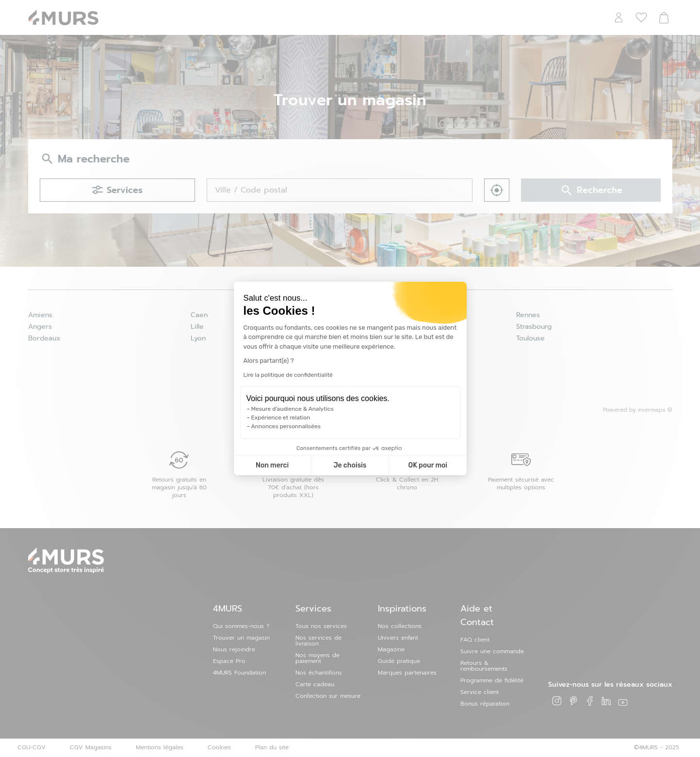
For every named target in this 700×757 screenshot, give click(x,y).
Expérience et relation (281, 418)
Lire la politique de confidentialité (288, 375)
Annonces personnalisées (286, 426)
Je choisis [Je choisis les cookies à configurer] (350, 465)
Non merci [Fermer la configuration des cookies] (272, 465)
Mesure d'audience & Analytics (293, 409)
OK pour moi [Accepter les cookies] (428, 465)
